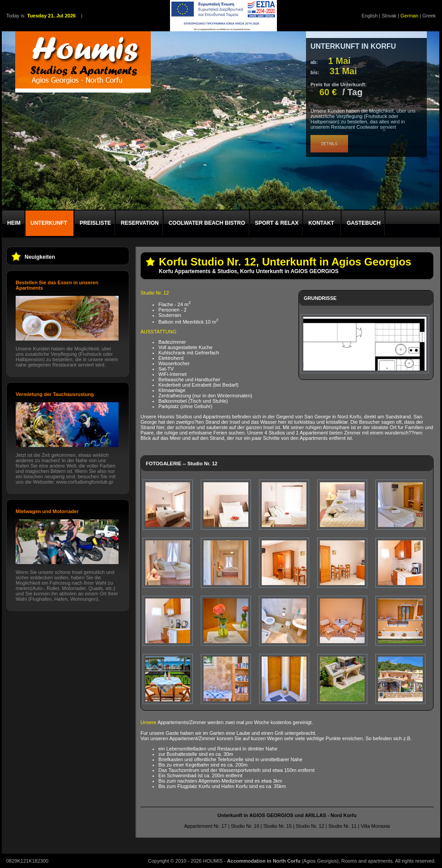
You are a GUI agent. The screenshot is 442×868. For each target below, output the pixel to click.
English (370, 16)
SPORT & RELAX (277, 223)
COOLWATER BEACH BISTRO (207, 223)
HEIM (14, 223)
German (409, 16)
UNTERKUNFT (49, 223)
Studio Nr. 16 (245, 826)
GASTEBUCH (364, 223)
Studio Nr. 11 (343, 826)
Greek (429, 16)
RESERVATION (140, 223)
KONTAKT (321, 223)
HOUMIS (213, 861)
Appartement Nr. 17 (206, 826)
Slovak (389, 16)
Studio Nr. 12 (310, 826)
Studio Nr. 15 (277, 826)
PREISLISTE (95, 223)
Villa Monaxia (375, 826)
